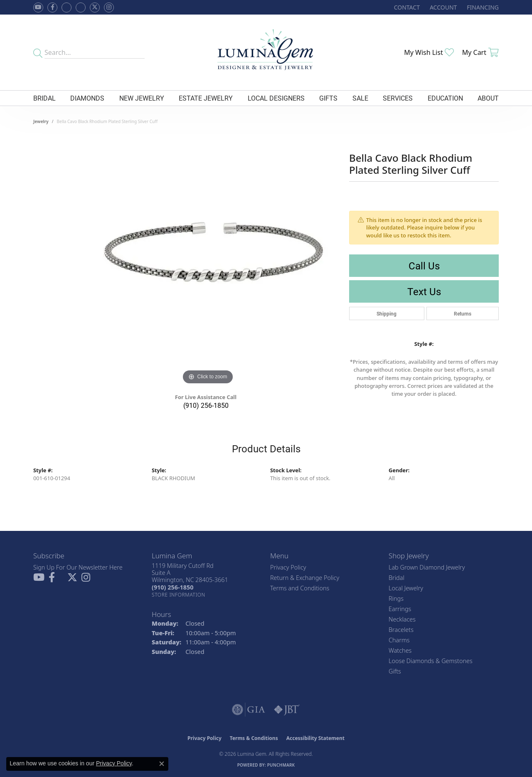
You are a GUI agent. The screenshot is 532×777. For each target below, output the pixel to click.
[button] (442, 7)
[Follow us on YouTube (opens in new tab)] (38, 7)
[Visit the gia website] (249, 710)
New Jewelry (142, 98)
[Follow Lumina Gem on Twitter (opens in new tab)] (95, 7)
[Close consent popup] (162, 764)
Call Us (424, 266)
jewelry (41, 121)
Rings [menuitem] (396, 598)
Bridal (44, 98)
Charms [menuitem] (399, 640)
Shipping (387, 313)
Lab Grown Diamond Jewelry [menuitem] (427, 567)
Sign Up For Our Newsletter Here (78, 567)
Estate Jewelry (206, 98)
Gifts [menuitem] (395, 671)
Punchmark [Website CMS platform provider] (281, 765)
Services (398, 98)
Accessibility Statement (315, 738)
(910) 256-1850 (206, 405)
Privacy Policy (288, 567)
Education (445, 98)
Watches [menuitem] (400, 650)
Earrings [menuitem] (400, 609)
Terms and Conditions (300, 588)
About (488, 98)
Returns (463, 313)
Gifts (328, 98)
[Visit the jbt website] (287, 710)
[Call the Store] (172, 587)
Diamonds (87, 98)
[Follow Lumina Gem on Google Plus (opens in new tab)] (81, 7)
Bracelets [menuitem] (401, 630)
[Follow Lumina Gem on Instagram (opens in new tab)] (109, 7)
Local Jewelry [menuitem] (406, 588)
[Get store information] (179, 595)
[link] (406, 7)
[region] (208, 262)
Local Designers (276, 98)
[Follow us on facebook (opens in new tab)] (52, 7)
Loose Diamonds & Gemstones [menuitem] (431, 661)
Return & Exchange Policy (305, 578)
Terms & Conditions (254, 738)
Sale (360, 98)
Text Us (424, 291)
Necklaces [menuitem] (402, 619)
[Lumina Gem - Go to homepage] (266, 52)
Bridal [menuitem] (397, 578)
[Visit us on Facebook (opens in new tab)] (66, 7)
